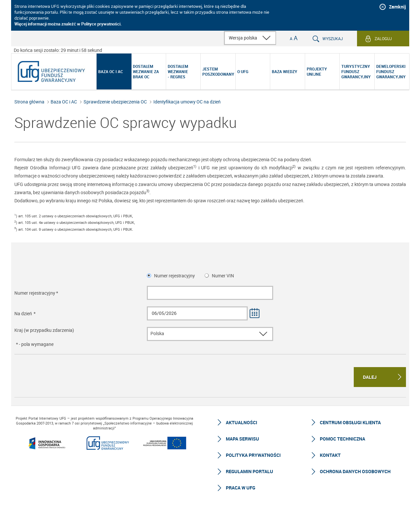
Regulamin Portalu (249, 471)
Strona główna (29, 102)
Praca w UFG (241, 488)
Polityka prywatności (253, 455)
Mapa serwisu (242, 439)
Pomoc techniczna (342, 439)
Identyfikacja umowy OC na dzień (187, 102)
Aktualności (241, 422)
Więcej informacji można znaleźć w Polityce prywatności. (68, 24)
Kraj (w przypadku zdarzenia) (44, 330)
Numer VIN (223, 276)
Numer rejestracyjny (174, 276)
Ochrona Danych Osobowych (355, 471)
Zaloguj (383, 39)
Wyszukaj (333, 39)
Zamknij (397, 7)
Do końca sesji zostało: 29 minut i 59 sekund (58, 50)
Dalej (370, 377)
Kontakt (330, 455)
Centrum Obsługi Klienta (350, 422)
